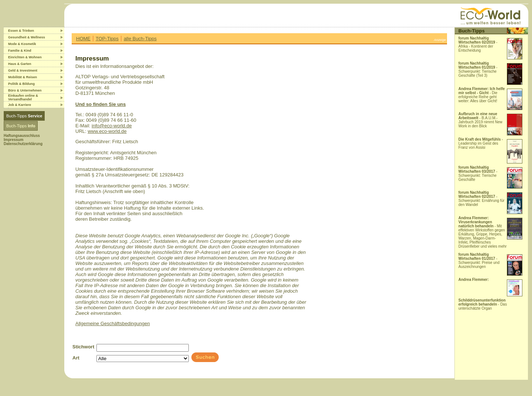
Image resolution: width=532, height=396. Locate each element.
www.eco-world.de (107, 131)
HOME (83, 39)
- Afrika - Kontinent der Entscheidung (478, 44)
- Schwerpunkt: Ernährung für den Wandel (482, 199)
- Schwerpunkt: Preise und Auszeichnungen (479, 261)
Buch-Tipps (24, 116)
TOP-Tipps (107, 39)
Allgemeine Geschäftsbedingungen (113, 323)
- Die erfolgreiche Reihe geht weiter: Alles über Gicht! (482, 95)
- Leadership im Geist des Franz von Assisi (481, 143)
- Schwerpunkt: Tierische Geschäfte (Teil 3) (478, 69)
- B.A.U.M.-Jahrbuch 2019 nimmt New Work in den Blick (480, 120)
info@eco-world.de (112, 126)
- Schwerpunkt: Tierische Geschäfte (478, 173)
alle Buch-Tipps (140, 39)
